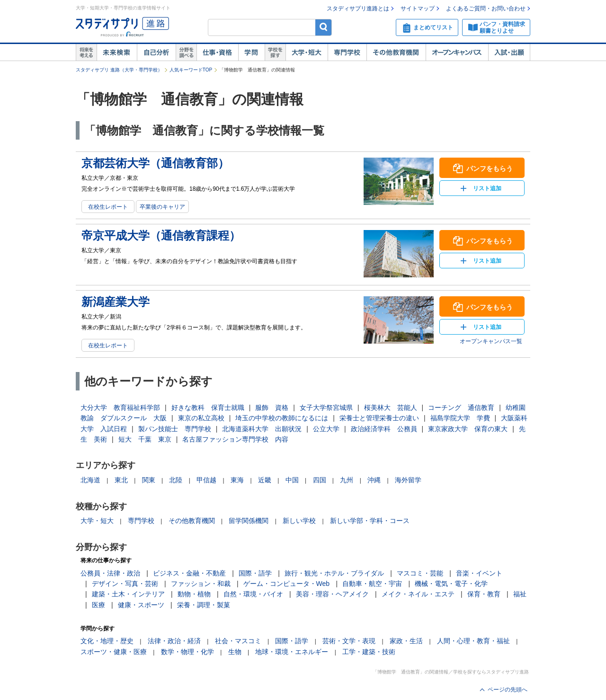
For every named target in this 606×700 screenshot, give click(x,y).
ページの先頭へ (508, 690)
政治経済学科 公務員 (384, 429)
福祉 (520, 594)
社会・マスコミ (238, 641)
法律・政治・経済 (174, 641)
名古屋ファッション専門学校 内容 (235, 439)
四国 (320, 480)
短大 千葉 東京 (145, 439)
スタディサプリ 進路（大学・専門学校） (119, 70)
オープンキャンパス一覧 (491, 341)
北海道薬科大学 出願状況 (262, 429)
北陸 (176, 480)
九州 (347, 480)
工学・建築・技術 (369, 652)
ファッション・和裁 (201, 584)
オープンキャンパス (457, 53)
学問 (251, 53)
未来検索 (117, 53)
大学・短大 (307, 53)
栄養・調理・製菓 (204, 605)
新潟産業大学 (116, 302)
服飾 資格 (272, 408)
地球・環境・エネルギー (292, 652)
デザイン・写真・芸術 (125, 584)
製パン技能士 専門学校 (175, 429)
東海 (237, 480)
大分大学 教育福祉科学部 (120, 408)
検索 (324, 27)
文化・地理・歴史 (107, 641)
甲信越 (206, 480)
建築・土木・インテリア (128, 594)
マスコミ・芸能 (420, 573)
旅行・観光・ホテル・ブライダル (334, 573)
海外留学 (408, 480)
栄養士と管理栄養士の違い (379, 418)
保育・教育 (484, 594)
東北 (121, 480)
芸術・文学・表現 (349, 641)
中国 (292, 480)
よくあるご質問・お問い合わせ (486, 9)
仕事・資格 (217, 53)
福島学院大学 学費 (460, 418)
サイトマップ (418, 9)
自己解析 (156, 53)
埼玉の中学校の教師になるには (282, 418)
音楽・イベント (479, 573)
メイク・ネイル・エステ (418, 594)
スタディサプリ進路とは (358, 9)
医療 (98, 605)
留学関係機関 (249, 521)
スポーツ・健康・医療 (114, 652)
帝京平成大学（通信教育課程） (161, 235)
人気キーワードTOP (191, 70)
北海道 (90, 480)
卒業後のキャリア (162, 207)
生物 (235, 652)
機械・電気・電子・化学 (451, 584)
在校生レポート (108, 207)
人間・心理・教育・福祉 (473, 641)
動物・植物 (194, 594)
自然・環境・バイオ (253, 594)
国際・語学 (255, 573)
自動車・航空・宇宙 (372, 584)
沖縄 (374, 480)
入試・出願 (509, 53)
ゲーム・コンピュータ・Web (287, 584)
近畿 (265, 480)
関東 (149, 480)
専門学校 (347, 53)
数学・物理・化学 (187, 652)
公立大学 (326, 429)
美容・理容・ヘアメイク (332, 594)
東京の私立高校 (201, 418)
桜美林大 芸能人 (391, 408)
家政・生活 (406, 641)
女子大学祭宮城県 (326, 408)
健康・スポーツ (141, 605)
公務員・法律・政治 (110, 573)
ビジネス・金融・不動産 (189, 573)
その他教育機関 (396, 53)
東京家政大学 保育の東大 (468, 429)
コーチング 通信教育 (461, 408)
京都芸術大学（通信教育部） (155, 163)
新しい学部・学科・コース (370, 521)
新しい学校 (299, 521)
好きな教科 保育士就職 (208, 408)
